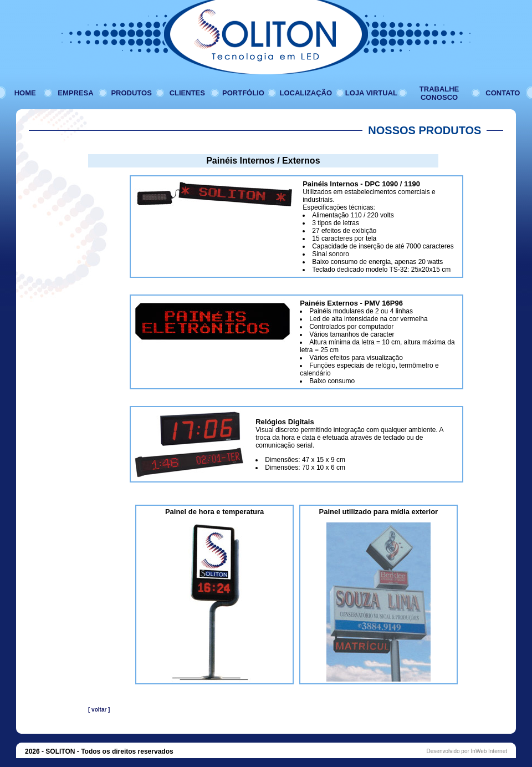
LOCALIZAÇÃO (306, 93)
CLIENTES (187, 93)
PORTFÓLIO (243, 93)
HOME (25, 93)
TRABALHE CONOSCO (439, 93)
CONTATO (503, 93)
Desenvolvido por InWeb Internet (467, 751)
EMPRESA (75, 93)
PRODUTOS (131, 93)
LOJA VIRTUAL (371, 93)
